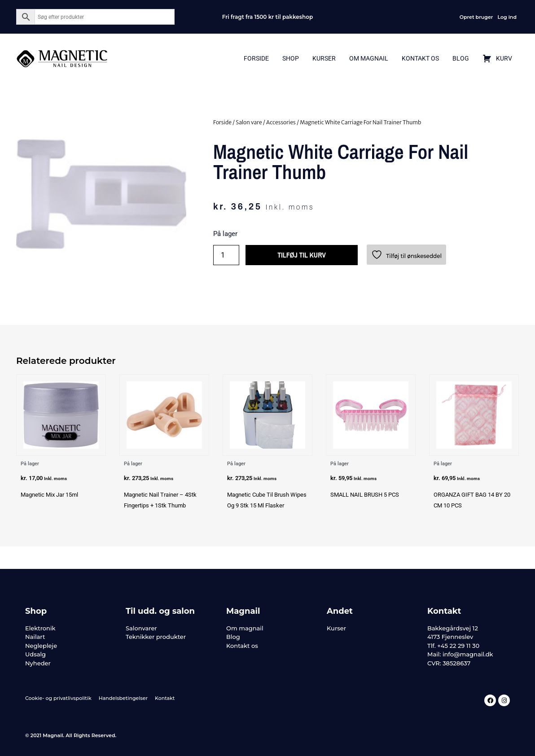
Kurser (324, 58)
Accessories (281, 122)
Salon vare (249, 122)
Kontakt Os (420, 58)
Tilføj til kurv (302, 255)
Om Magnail (369, 58)
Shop (291, 58)
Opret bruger (476, 17)
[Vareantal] (226, 255)
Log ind (507, 17)
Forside (256, 58)
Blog (461, 58)
